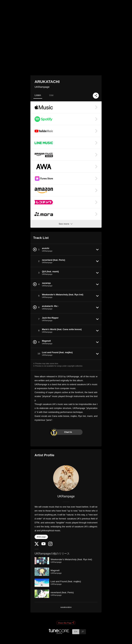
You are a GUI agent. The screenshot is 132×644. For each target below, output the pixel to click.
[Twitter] (37, 545)
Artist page (41, 537)
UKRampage (42, 87)
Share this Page (66, 623)
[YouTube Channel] (43, 544)
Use (51, 95)
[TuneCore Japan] (59, 633)
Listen (38, 95)
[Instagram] (50, 545)
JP (83, 632)
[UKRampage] (66, 478)
